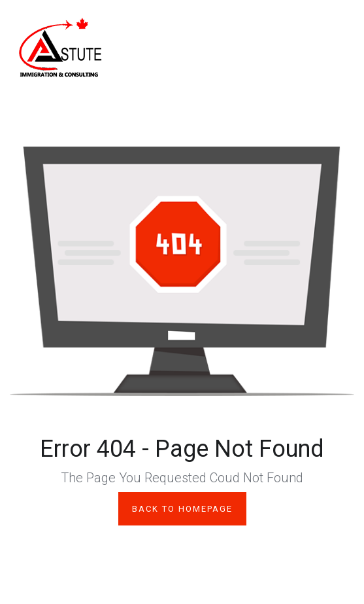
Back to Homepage (182, 509)
